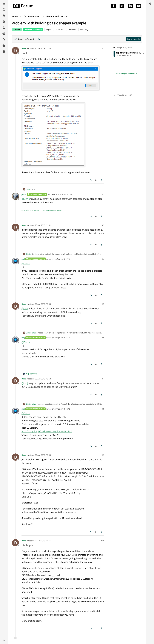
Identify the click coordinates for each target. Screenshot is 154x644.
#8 (103, 409)
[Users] (4, 28)
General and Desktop (33, 29)
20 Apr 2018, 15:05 (43, 304)
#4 (103, 259)
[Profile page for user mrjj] (15, 261)
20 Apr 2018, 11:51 (43, 225)
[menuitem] (150, 4)
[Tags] (4, 16)
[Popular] (4, 22)
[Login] (150, 4)
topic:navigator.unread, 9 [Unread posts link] (127, 73)
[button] (4, 640)
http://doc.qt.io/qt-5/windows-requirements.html (47, 431)
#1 (103, 48)
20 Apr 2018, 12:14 (62, 259)
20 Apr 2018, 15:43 (43, 379)
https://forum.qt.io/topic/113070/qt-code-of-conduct (42, 210)
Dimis (24, 48)
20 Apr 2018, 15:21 (62, 338)
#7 (103, 379)
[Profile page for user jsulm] (15, 196)
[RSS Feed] (39, 39)
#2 (103, 194)
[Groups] (4, 34)
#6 (103, 338)
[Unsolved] (4, 52)
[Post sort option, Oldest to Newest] (24, 39)
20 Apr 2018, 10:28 (43, 48)
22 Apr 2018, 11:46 (43, 541)
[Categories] (4, 4)
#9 (103, 455)
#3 (103, 225)
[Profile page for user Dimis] (15, 50)
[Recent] (4, 10)
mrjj (23, 259)
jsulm (24, 194)
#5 (103, 304)
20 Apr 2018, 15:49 (62, 409)
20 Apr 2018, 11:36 (64, 194)
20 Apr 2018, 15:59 (43, 455)
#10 (103, 541)
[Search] (4, 40)
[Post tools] (102, 180)
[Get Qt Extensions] (4, 46)
